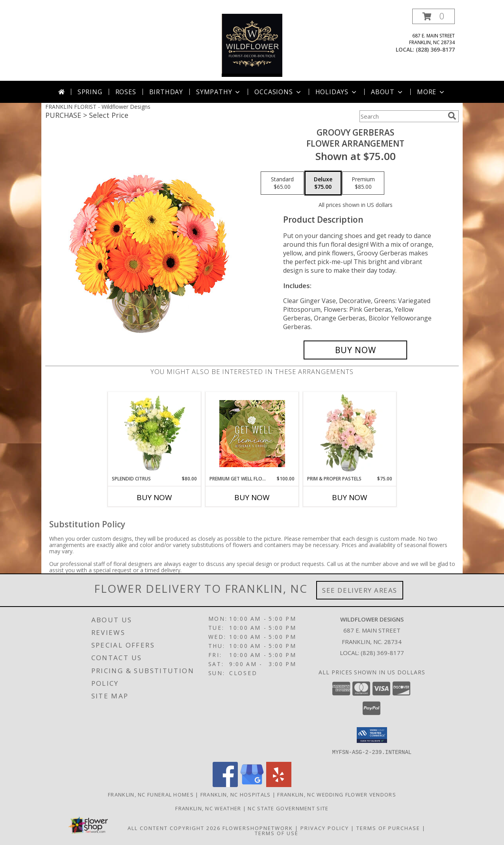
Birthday (166, 92)
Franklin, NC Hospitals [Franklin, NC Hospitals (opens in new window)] (236, 794)
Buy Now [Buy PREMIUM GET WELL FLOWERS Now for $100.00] (252, 497)
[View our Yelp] (279, 785)
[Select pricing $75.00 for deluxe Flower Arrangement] (323, 183)
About (387, 92)
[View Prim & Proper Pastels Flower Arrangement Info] (350, 434)
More (431, 92)
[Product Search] (402, 116)
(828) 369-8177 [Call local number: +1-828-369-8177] (435, 49)
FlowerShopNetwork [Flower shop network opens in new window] (258, 828)
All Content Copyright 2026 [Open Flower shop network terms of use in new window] (174, 828)
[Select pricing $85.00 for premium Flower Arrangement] (363, 183)
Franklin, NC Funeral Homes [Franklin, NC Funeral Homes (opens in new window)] (151, 794)
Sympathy (219, 92)
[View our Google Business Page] (252, 785)
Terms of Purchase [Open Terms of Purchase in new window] (388, 828)
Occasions (278, 92)
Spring (90, 92)
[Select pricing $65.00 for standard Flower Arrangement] (282, 183)
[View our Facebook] (225, 785)
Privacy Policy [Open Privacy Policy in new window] (325, 828)
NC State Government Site (288, 808)
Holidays (337, 92)
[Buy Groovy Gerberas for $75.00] (355, 350)
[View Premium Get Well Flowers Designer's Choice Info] (252, 434)
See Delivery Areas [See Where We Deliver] (360, 590)
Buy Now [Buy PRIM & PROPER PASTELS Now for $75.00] (350, 497)
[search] (452, 116)
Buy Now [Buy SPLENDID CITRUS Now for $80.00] (154, 497)
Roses (126, 92)
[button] (434, 16)
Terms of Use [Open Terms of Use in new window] (277, 833)
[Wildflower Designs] (252, 45)
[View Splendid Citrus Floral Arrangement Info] (155, 434)
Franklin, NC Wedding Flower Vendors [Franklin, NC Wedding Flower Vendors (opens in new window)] (337, 794)
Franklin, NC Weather (208, 808)
